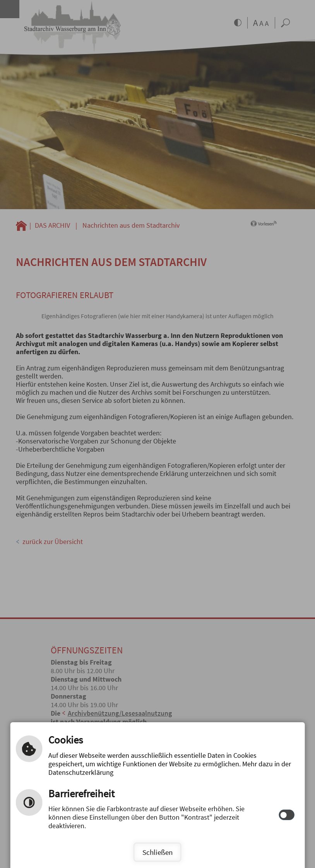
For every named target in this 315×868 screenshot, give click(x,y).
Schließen (157, 852)
